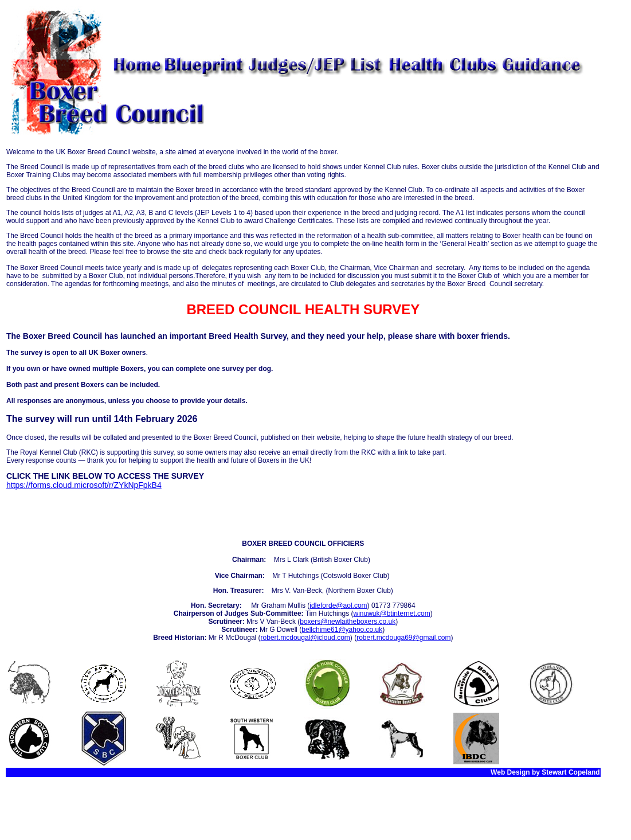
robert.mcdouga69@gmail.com (403, 638)
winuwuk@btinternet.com (391, 614)
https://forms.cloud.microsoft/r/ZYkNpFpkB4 (84, 485)
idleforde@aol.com (338, 605)
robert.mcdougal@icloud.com (305, 638)
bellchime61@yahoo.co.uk (342, 630)
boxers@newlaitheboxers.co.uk (348, 622)
